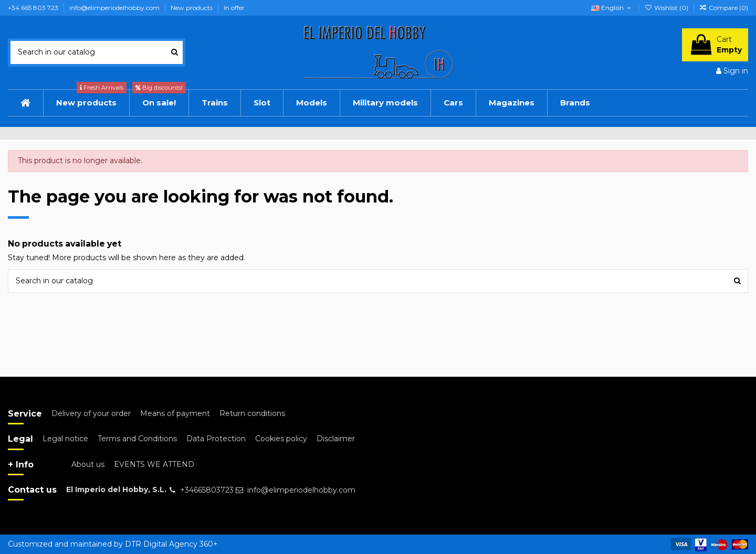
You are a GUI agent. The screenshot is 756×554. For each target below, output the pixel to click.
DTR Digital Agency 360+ (171, 544)
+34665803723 (207, 490)
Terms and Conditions (137, 439)
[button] (453, 103)
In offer (234, 8)
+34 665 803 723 (34, 8)
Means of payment (175, 413)
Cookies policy (281, 439)
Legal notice (65, 439)
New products (192, 8)
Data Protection (216, 439)
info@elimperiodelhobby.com (115, 8)
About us (88, 464)
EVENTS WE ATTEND (154, 464)
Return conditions (252, 413)
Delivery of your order (91, 413)
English (612, 8)
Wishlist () (667, 8)
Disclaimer (336, 439)
